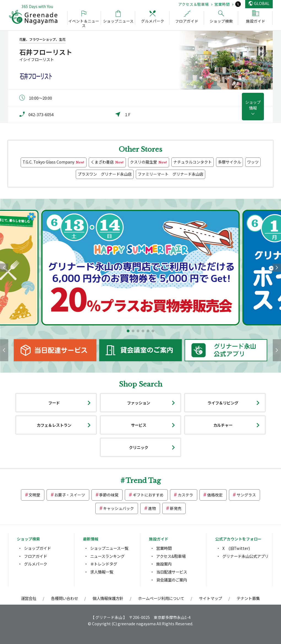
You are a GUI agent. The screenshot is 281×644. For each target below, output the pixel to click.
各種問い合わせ (64, 598)
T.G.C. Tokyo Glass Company (54, 162)
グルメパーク (36, 564)
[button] (128, 331)
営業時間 (222, 4)
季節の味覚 (109, 495)
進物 (152, 508)
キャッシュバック (118, 508)
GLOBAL (262, 3)
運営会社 (29, 598)
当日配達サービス (172, 572)
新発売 (176, 508)
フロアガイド (36, 556)
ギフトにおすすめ (148, 495)
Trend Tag (143, 481)
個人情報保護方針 (108, 598)
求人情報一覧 (102, 572)
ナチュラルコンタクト (193, 162)
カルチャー (223, 425)
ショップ (253, 105)
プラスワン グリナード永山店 (105, 174)
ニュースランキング (107, 556)
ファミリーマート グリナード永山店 (171, 174)
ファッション (139, 403)
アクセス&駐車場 (171, 556)
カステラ (185, 495)
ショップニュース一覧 (109, 548)
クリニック (139, 447)
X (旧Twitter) (236, 548)
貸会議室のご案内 (172, 580)
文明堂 (34, 495)
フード (54, 403)
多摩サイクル (229, 162)
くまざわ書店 (107, 162)
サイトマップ (210, 598)
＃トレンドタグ (104, 564)
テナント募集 (248, 598)
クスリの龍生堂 (149, 162)
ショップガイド (37, 548)
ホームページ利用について (161, 598)
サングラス (246, 495)
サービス (139, 425)
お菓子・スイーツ (70, 495)
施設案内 (164, 564)
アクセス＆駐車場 (194, 4)
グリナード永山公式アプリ (245, 556)
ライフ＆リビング (223, 403)
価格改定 (215, 495)
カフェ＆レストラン (54, 425)
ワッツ (253, 162)
